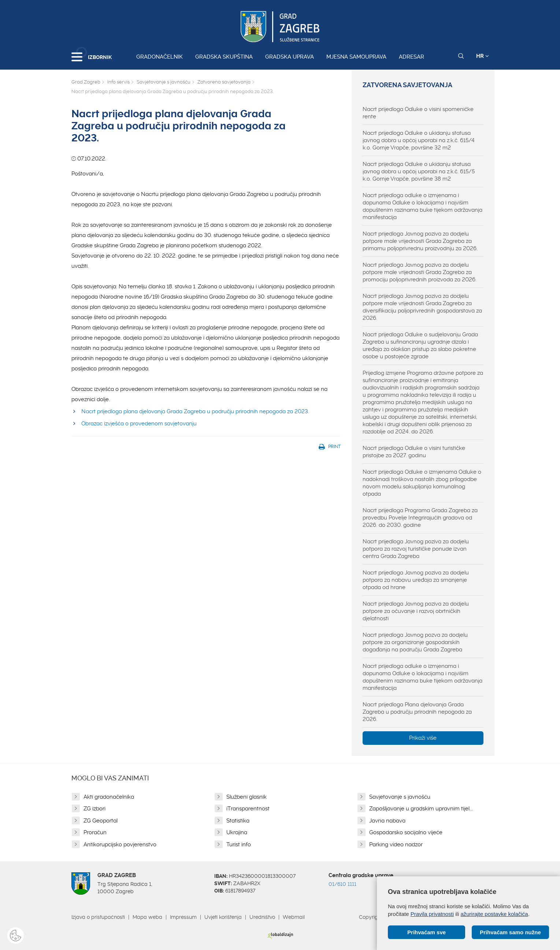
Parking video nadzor (396, 844)
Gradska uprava (290, 57)
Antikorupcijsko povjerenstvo (120, 844)
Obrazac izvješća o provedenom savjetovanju (139, 424)
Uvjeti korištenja (223, 917)
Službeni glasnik (246, 797)
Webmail (294, 917)
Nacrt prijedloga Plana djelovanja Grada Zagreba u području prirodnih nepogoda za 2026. (417, 712)
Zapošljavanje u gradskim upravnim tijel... (421, 809)
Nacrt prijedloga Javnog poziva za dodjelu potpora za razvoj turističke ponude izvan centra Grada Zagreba (416, 549)
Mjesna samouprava (356, 57)
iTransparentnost (248, 809)
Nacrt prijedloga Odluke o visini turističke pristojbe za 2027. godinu (414, 452)
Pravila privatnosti (432, 914)
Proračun (95, 832)
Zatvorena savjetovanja (224, 82)
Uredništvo (262, 917)
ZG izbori (94, 809)
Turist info (239, 844)
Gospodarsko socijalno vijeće (406, 832)
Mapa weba (147, 917)
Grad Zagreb (86, 82)
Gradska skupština (224, 57)
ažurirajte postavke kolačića (494, 914)
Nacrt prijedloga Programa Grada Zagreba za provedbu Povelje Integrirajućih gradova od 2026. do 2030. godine (420, 518)
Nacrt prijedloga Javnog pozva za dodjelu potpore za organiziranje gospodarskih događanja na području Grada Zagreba (415, 642)
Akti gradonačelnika (109, 797)
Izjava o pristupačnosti (98, 917)
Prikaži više (423, 738)
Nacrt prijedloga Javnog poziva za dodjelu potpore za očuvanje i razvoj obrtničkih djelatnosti (416, 611)
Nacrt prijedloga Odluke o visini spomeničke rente (418, 113)
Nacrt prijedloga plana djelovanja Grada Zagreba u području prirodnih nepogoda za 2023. (195, 411)
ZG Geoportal (101, 821)
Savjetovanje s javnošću (164, 82)
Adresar (411, 57)
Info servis (118, 82)
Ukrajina (237, 832)
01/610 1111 (342, 884)
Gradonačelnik (160, 57)
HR (483, 56)
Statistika (238, 821)
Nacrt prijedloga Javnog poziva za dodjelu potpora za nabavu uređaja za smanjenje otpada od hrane (416, 580)
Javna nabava (387, 821)
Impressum (183, 917)
